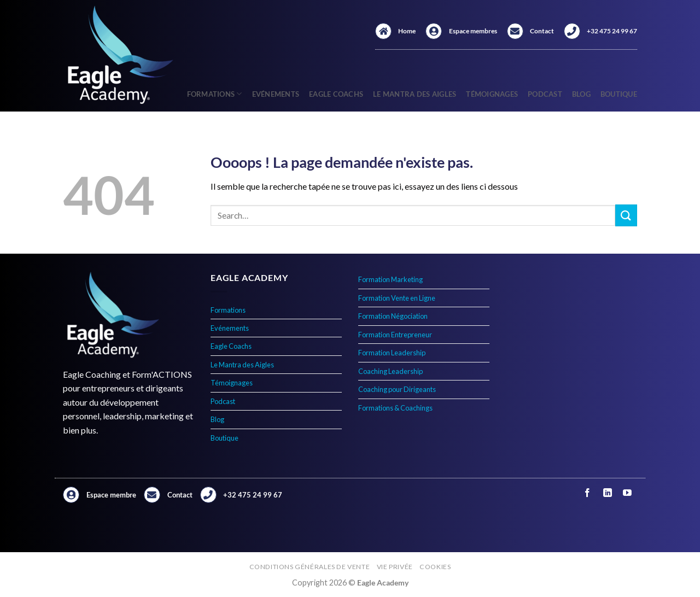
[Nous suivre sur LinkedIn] (607, 493)
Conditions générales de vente (310, 567)
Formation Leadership (392, 353)
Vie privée (395, 567)
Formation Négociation (393, 316)
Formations (215, 94)
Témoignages (492, 94)
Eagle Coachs (336, 94)
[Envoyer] (626, 215)
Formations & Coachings (395, 408)
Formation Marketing (390, 279)
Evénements (276, 94)
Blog (581, 94)
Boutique (619, 94)
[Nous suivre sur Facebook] (588, 493)
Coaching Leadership (390, 371)
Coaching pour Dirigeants (397, 389)
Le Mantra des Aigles (415, 94)
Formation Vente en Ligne (397, 298)
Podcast (545, 94)
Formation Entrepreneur (395, 335)
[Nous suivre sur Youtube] (627, 493)
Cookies (435, 567)
